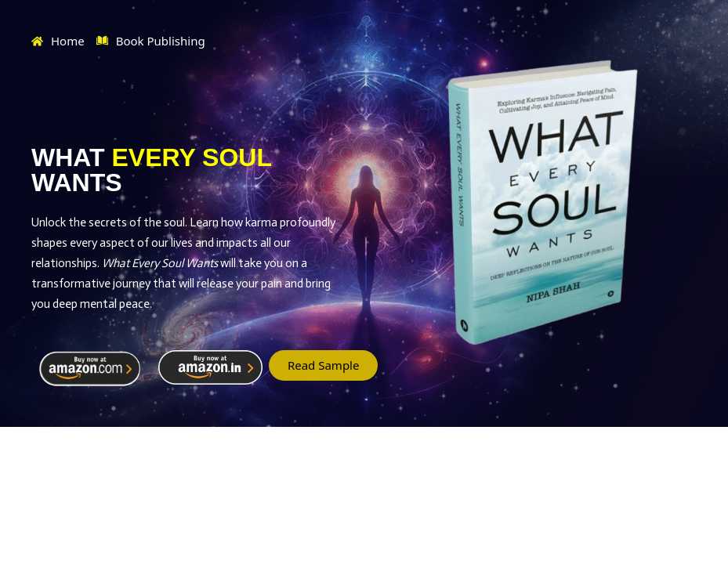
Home (58, 41)
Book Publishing (151, 42)
